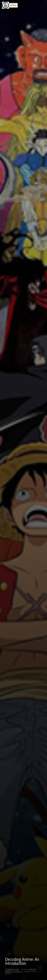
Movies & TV (10, 972)
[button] (12, 5)
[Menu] (6, 5)
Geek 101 (32, 969)
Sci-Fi (19, 972)
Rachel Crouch (13, 969)
